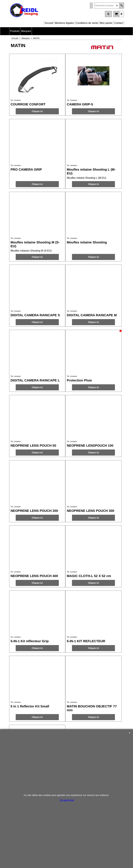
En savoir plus (67, 800)
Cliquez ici (37, 111)
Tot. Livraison (16, 100)
